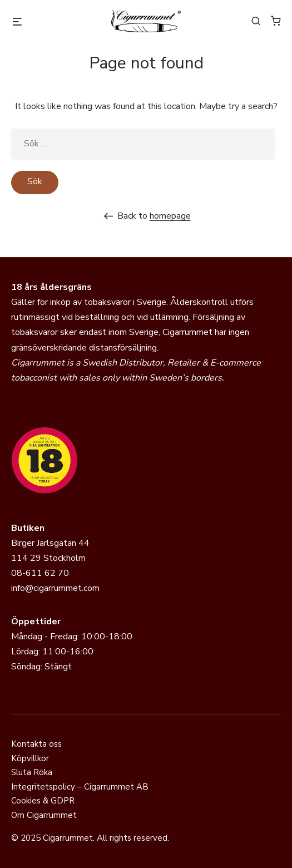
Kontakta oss (36, 744)
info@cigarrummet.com (55, 588)
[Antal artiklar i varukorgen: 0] (276, 21)
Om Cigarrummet (44, 815)
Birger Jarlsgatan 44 (50, 543)
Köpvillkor (30, 758)
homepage (170, 216)
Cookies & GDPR (43, 801)
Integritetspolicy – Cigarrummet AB (80, 787)
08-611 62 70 (40, 573)
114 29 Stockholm (48, 558)
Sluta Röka (32, 772)
